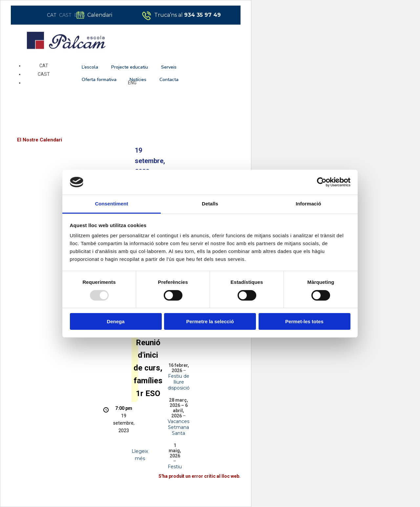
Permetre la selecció (210, 321)
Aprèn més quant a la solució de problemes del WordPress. (176, 491)
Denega (115, 321)
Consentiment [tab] (111, 204)
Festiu (175, 467)
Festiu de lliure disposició (179, 382)
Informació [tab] (308, 204)
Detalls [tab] (210, 204)
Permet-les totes (304, 321)
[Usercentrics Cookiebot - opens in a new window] (322, 182)
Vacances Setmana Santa (178, 427)
